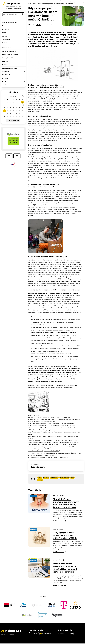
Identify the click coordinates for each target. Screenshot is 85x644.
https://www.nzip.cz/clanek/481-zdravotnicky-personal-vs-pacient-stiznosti (51, 428)
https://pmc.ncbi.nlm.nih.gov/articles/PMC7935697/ (44, 451)
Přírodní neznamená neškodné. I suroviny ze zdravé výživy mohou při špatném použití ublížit (65, 568)
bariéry (72, 477)
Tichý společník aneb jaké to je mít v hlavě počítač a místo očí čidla (65, 535)
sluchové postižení (64, 477)
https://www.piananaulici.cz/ (65, 417)
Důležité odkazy (8, 75)
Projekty (5, 78)
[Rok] (15, 96)
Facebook (9, 156)
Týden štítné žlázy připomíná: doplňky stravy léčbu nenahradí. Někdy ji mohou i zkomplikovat (66, 503)
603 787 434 (34, 634)
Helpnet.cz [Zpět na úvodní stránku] (15, 3)
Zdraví (4, 26)
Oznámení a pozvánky (9, 51)
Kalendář (5, 61)
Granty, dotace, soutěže (10, 55)
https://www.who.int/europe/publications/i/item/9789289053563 (48, 457)
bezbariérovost (54, 477)
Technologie (6, 39)
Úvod (30, 4)
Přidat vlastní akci (14, 120)
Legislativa (6, 29)
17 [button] (4, 111)
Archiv (4, 85)
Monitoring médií (8, 58)
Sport (4, 33)
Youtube (17, 156)
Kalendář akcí (13, 92)
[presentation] (39, 503)
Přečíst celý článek (58, 521)
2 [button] (22, 102)
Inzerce (5, 65)
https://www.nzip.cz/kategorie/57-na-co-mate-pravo (57, 423)
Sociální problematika (9, 23)
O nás (4, 82)
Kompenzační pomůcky (10, 68)
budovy (40, 477)
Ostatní (5, 43)
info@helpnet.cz (45, 634)
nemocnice (46, 477)
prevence (40, 480)
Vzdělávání (6, 71)
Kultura (5, 36)
